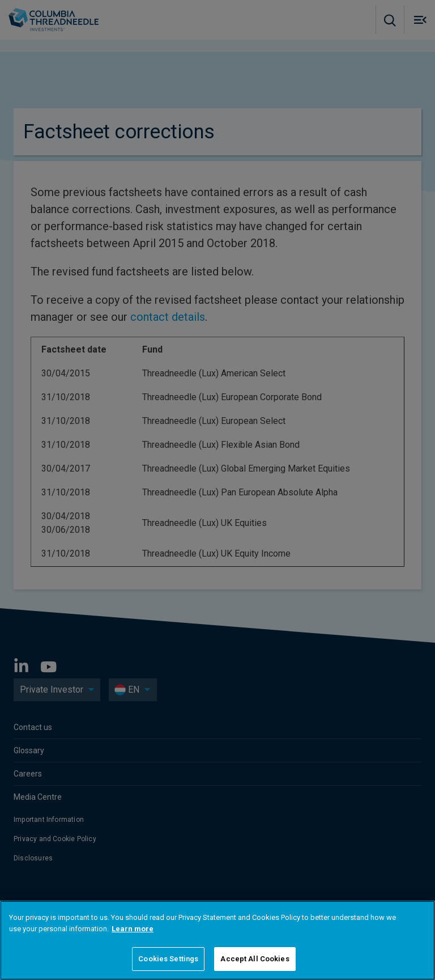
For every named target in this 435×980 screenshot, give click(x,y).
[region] (217, 940)
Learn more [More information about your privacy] (133, 929)
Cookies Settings (168, 959)
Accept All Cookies (255, 959)
